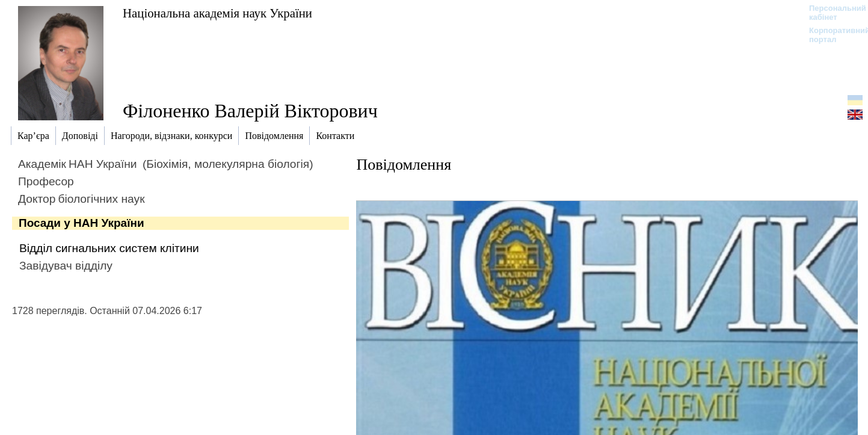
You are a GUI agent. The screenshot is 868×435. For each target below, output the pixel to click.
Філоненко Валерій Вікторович (250, 111)
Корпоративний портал (832, 35)
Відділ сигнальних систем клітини (109, 248)
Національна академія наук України (217, 13)
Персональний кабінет (832, 13)
